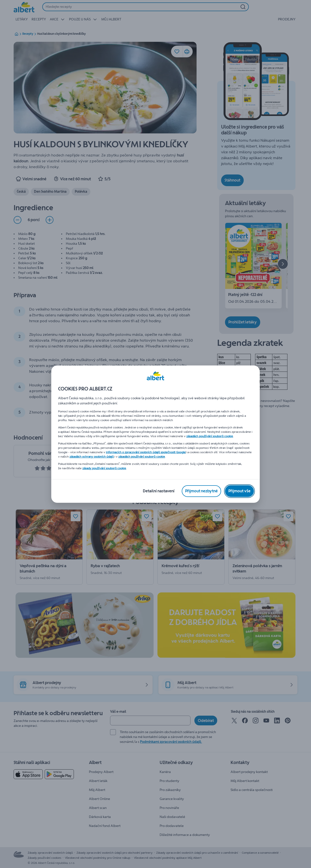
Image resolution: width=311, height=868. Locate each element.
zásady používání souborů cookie (104, 468)
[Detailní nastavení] (159, 491)
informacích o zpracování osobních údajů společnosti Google (146, 452)
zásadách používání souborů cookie (210, 436)
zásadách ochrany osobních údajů (92, 457)
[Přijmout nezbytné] (201, 491)
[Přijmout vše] (239, 491)
